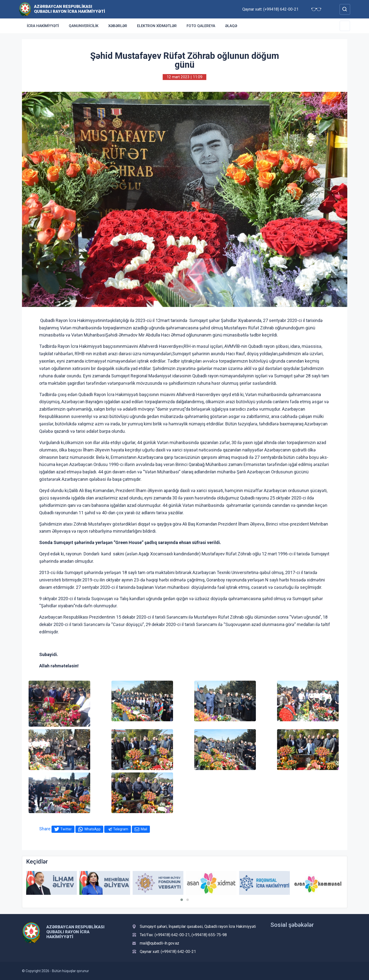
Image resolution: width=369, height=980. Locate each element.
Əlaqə (231, 26)
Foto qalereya (201, 26)
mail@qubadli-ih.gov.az (159, 943)
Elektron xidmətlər (157, 26)
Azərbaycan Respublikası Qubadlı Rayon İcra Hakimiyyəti (70, 9)
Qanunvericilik (84, 26)
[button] (182, 900)
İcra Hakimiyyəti (43, 26)
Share (45, 829)
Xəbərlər (118, 26)
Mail (144, 829)
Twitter (66, 829)
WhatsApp (92, 829)
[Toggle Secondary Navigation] (345, 26)
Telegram (121, 829)
